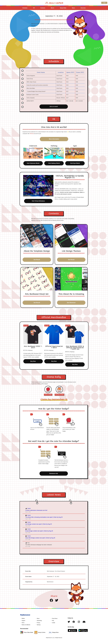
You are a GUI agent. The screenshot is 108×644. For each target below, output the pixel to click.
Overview (83, 8)
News (73, 8)
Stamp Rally (63, 8)
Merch (53, 8)
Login (104, 3)
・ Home (22, 618)
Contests (43, 8)
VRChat (32, 134)
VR (34, 8)
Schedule (25, 8)
